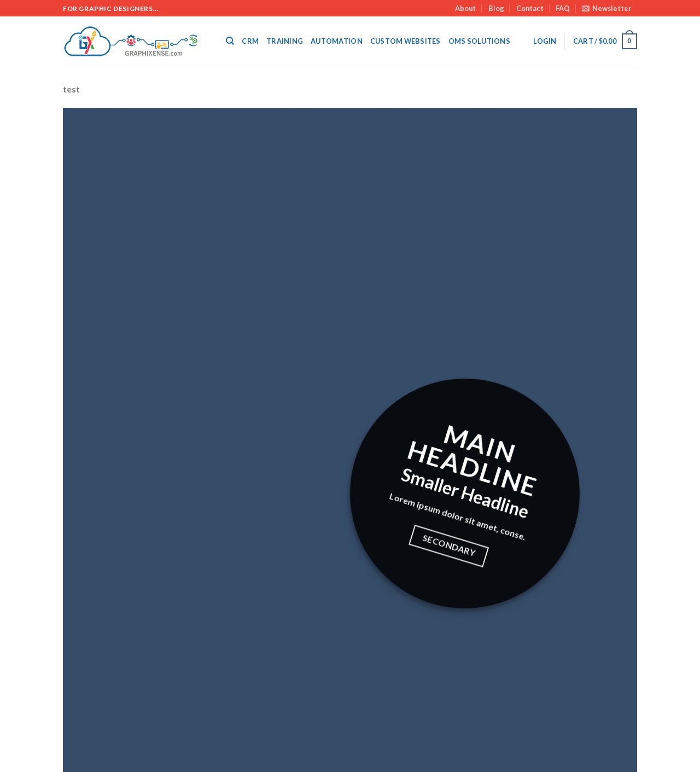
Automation (337, 41)
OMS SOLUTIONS (479, 41)
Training (285, 41)
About (465, 8)
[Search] (230, 41)
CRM (250, 41)
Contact (530, 8)
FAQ (563, 8)
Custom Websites (406, 41)
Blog (496, 8)
